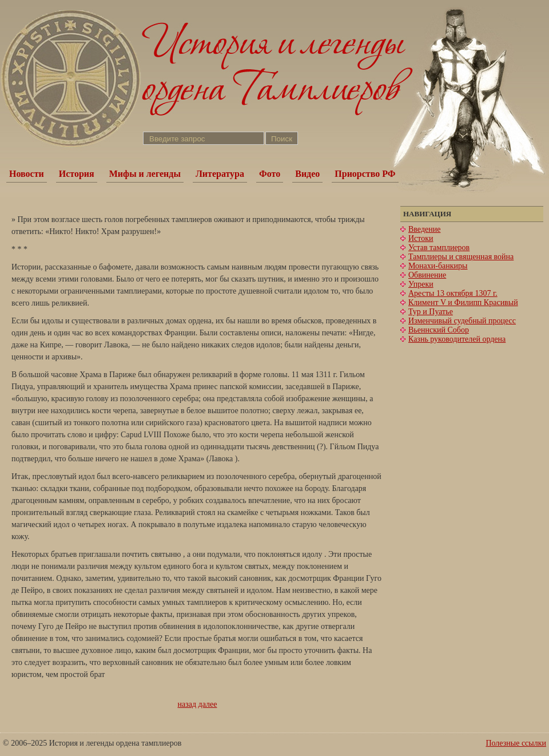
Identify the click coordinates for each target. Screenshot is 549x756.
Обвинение (427, 275)
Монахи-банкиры (438, 266)
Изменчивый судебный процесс (462, 321)
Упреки (421, 284)
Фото (270, 174)
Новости (27, 174)
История (77, 174)
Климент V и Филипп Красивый (463, 302)
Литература (220, 174)
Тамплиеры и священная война (461, 257)
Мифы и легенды (145, 174)
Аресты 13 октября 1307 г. (453, 293)
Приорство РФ (365, 174)
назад (187, 704)
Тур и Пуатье (431, 312)
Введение (424, 229)
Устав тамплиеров (439, 248)
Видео (307, 174)
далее (208, 704)
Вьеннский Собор (439, 330)
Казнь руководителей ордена (457, 339)
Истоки (421, 238)
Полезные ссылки (516, 743)
